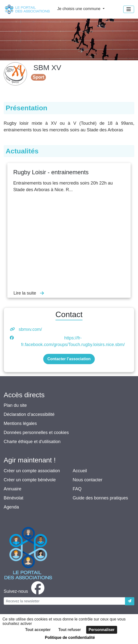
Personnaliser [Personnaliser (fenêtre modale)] (102, 630)
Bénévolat (14, 498)
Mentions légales (20, 423)
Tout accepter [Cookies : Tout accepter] (38, 630)
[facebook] (25, 591)
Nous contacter (88, 480)
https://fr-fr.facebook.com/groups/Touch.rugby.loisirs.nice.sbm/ (73, 341)
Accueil (80, 471)
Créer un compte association (32, 471)
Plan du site (15, 405)
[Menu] (129, 9)
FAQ (77, 489)
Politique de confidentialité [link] (70, 638)
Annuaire (13, 489)
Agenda (11, 507)
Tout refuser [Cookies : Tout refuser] (69, 630)
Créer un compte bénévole (30, 480)
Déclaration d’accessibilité (29, 414)
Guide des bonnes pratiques (100, 498)
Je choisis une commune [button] (79, 9)
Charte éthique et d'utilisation (32, 442)
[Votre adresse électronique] (64, 601)
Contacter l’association (69, 359)
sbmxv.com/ (30, 329)
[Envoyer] (130, 601)
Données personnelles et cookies (36, 433)
